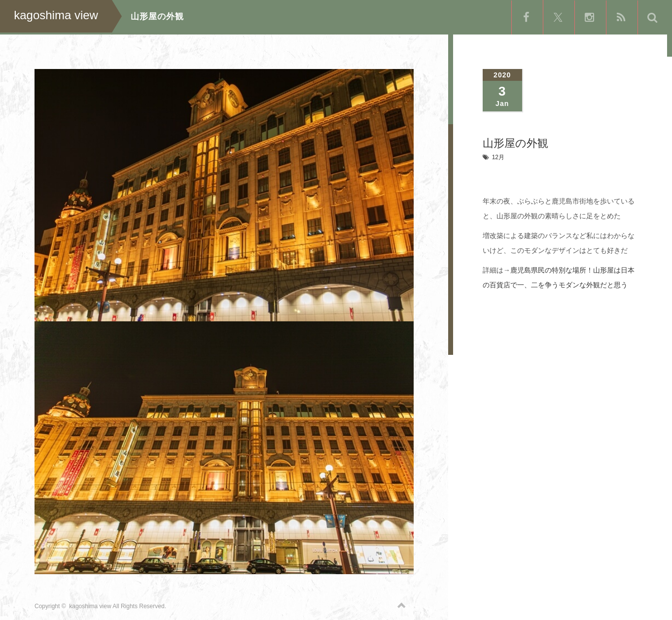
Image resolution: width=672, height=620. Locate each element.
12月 (498, 157)
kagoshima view (90, 603)
